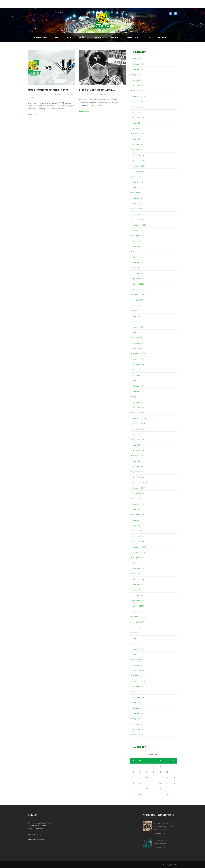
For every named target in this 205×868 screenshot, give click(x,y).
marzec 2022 (138, 327)
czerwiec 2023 (139, 246)
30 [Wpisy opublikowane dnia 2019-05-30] (153, 789)
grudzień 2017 (139, 601)
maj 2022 (137, 316)
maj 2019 (137, 509)
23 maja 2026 (160, 833)
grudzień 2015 (139, 729)
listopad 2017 (138, 606)
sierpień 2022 (139, 300)
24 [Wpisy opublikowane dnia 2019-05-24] (160, 783)
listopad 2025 (138, 91)
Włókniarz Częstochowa (53, 95)
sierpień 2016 (139, 686)
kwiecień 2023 (139, 257)
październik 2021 (140, 354)
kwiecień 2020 (139, 450)
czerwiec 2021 (139, 375)
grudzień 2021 (139, 343)
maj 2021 (137, 381)
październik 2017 (140, 611)
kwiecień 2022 (139, 321)
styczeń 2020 (138, 466)
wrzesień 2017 (139, 617)
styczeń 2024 (138, 209)
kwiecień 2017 (139, 644)
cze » (167, 794)
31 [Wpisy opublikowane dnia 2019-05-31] (160, 789)
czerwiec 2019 (139, 504)
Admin (32, 98)
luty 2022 (137, 332)
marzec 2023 (138, 262)
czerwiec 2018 (139, 568)
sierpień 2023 (139, 236)
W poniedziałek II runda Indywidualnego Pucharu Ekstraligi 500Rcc (164, 826)
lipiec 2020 (137, 434)
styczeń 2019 (138, 531)
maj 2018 (137, 574)
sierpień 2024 (139, 171)
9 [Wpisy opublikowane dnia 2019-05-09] (153, 772)
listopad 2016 (138, 670)
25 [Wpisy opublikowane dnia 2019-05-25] (167, 783)
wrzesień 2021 (139, 359)
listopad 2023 (138, 220)
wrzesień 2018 (139, 552)
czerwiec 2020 (139, 440)
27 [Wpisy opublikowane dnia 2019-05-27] (133, 789)
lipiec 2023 (137, 241)
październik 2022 (140, 289)
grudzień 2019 (139, 472)
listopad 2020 (138, 413)
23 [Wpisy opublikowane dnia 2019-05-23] (153, 783)
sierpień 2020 (139, 429)
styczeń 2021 (138, 402)
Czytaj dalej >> (34, 114)
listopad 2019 (138, 477)
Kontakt (115, 38)
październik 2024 (140, 160)
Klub (69, 38)
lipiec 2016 (137, 692)
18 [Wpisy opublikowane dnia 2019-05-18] (167, 778)
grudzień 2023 (139, 214)
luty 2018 (137, 590)
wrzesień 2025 (139, 101)
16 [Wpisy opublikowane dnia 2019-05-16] (153, 778)
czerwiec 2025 (139, 118)
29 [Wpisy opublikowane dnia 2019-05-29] (147, 789)
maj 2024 (137, 187)
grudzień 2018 (139, 536)
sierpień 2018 (139, 558)
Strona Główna (39, 38)
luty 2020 (137, 461)
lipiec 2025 (137, 112)
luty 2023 (137, 268)
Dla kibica (99, 38)
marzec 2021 (138, 391)
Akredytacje (133, 38)
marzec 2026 (138, 69)
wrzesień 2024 (139, 166)
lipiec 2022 (137, 305)
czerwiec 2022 (139, 311)
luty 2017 (137, 654)
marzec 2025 (138, 134)
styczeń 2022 (138, 338)
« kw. (140, 794)
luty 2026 (137, 75)
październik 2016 (140, 676)
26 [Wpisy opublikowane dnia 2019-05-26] (174, 783)
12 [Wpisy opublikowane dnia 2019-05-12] (174, 772)
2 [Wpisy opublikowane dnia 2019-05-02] (153, 766)
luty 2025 (137, 139)
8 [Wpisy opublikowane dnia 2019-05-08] (147, 772)
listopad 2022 (138, 284)
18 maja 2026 (160, 848)
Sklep (148, 38)
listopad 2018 (138, 542)
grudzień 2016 (139, 665)
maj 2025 (137, 123)
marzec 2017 (138, 649)
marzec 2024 (138, 198)
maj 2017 (137, 638)
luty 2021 (137, 397)
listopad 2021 (138, 348)
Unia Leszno (68, 95)
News (57, 38)
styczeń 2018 (138, 595)
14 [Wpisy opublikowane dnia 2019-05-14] (140, 778)
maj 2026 (137, 59)
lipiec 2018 (137, 563)
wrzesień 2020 (139, 423)
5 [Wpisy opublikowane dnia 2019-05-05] (174, 766)
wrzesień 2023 (139, 230)
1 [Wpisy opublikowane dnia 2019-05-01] (147, 766)
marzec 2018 (138, 584)
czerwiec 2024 (139, 182)
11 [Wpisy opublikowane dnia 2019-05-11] (167, 772)
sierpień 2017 (139, 622)
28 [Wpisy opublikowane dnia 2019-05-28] (140, 789)
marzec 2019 (138, 520)
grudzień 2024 (139, 150)
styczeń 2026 (138, 80)
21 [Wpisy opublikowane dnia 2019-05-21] (140, 783)
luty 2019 (137, 525)
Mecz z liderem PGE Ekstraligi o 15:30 (48, 90)
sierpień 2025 (139, 107)
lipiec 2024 (137, 177)
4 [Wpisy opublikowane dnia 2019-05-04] (167, 766)
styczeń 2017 (138, 660)
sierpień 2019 (139, 493)
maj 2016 (137, 703)
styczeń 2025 (138, 144)
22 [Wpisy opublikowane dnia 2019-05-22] (147, 783)
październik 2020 (140, 418)
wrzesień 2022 (139, 295)
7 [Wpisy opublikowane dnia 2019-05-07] (140, 772)
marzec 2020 (138, 456)
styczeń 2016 (138, 724)
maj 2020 (137, 445)
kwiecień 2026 (139, 64)
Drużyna (83, 38)
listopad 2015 (138, 735)
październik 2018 (140, 547)
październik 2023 (140, 225)
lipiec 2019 (137, 499)
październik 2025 (140, 96)
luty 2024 (137, 203)
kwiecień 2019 (139, 515)
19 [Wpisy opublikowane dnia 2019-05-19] (174, 778)
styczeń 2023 (138, 273)
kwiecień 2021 (139, 386)
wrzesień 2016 (139, 681)
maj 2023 (137, 252)
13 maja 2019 (34, 95)
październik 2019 (140, 482)
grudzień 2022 (139, 279)
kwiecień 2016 (139, 708)
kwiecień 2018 (139, 579)
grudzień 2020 (139, 407)
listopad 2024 (138, 155)
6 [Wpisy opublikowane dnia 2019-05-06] (133, 772)
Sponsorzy (163, 38)
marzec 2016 (138, 713)
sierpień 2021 (139, 364)
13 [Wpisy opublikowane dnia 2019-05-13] (133, 778)
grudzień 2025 (139, 85)
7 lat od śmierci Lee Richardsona (97, 90)
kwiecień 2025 (139, 128)
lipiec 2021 (137, 370)
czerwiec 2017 (139, 633)
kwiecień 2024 (139, 193)
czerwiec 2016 (139, 697)
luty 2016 (137, 719)
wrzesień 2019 (139, 488)
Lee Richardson (100, 95)
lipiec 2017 (137, 627)
